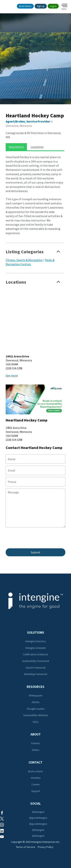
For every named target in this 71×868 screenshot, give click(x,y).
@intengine (38, 812)
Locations (37, 147)
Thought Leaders (35, 709)
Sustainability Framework (36, 661)
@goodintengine (38, 818)
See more (12, 375)
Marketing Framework (36, 674)
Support (36, 791)
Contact (35, 762)
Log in (53, 6)
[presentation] (34, 540)
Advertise (36, 778)
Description (16, 147)
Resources (35, 687)
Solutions (36, 633)
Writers (35, 750)
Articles (35, 702)
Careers (35, 784)
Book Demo (25, 6)
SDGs (35, 722)
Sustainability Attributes (36, 715)
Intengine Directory (36, 641)
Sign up (41, 6)
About (36, 734)
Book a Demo (36, 771)
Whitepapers (36, 695)
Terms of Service (26, 847)
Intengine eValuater (36, 648)
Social (36, 804)
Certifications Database (35, 654)
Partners (36, 743)
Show (59, 253)
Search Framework (36, 668)
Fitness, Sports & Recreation (24, 260)
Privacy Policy (46, 847)
